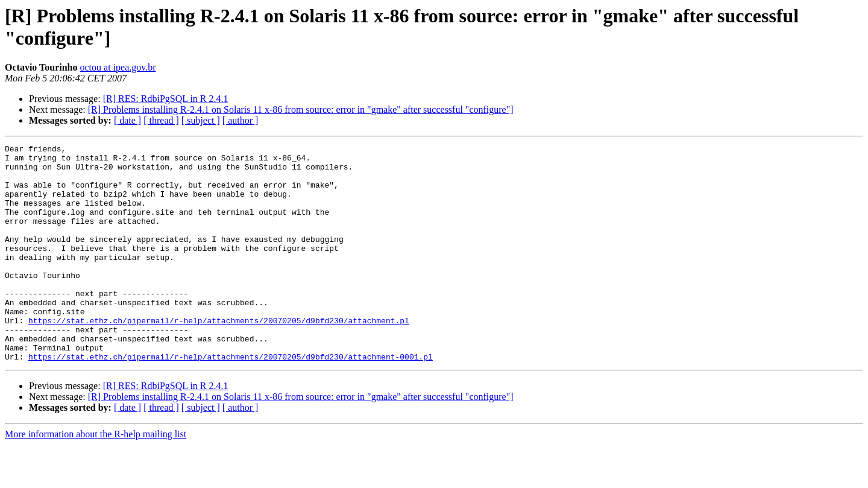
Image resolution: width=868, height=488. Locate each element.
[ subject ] (201, 120)
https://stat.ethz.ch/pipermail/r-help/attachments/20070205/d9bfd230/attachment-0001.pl (231, 400)
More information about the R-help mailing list (96, 477)
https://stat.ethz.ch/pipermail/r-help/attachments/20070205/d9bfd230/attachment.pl (219, 356)
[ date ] (127, 120)
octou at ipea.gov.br (118, 67)
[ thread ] (161, 120)
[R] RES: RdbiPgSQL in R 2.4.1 (166, 99)
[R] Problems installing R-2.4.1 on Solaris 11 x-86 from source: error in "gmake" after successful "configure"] (301, 109)
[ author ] (241, 120)
